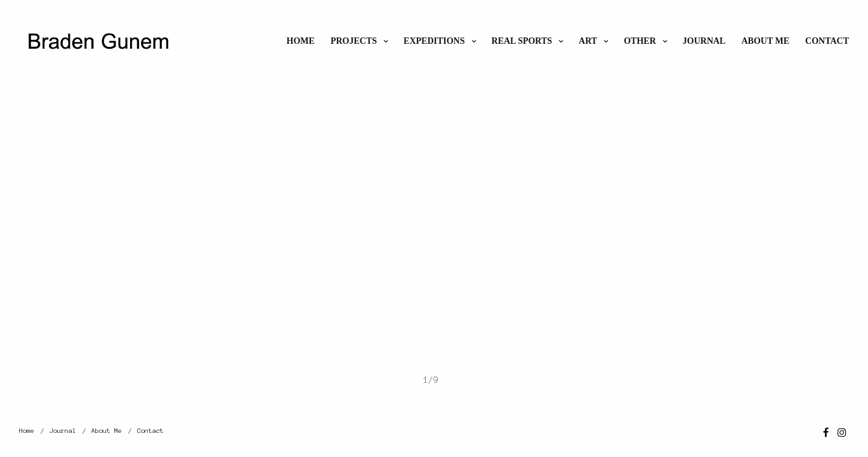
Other (640, 41)
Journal (704, 41)
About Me (765, 41)
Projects (354, 41)
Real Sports (522, 41)
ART (588, 41)
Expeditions (434, 41)
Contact (827, 41)
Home (301, 41)
